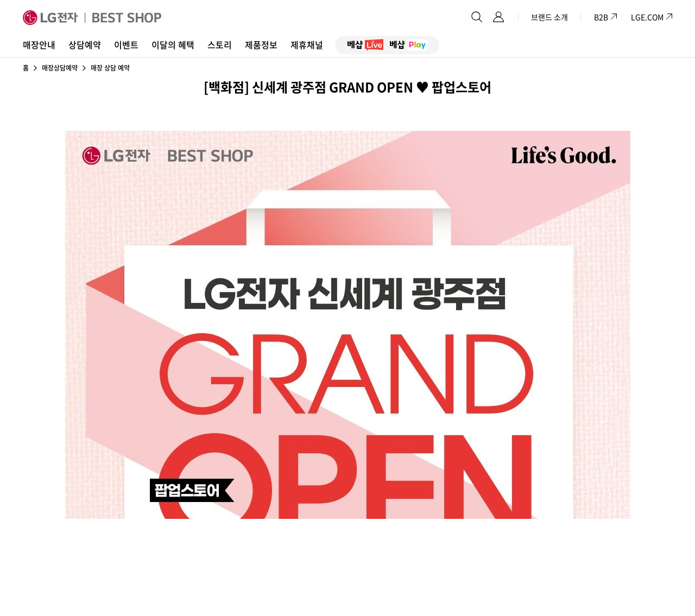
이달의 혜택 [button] (173, 45)
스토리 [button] (220, 45)
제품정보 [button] (261, 45)
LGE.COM (647, 17)
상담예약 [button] (85, 45)
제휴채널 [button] (307, 45)
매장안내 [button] (39, 45)
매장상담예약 (60, 68)
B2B (606, 17)
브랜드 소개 (549, 17)
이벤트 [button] (126, 45)
